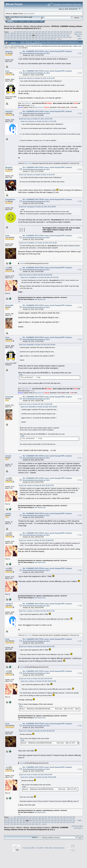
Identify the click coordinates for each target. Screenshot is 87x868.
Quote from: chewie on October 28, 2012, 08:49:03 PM (36, 540)
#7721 (80, 53)
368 (42, 34)
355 (71, 32)
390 (43, 35)
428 (27, 39)
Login (28, 21)
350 (55, 32)
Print (80, 39)
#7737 (80, 641)
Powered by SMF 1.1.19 (31, 848)
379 (9, 35)
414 (52, 37)
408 (33, 37)
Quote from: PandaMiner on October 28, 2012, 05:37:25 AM (38, 243)
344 (37, 32)
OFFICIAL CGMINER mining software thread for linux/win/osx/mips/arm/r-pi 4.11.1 (36, 829)
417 (61, 37)
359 (15, 34)
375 (64, 34)
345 (40, 32)
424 (15, 39)
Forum (32, 105)
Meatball (9, 167)
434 (46, 39)
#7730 (80, 399)
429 (30, 39)
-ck (7, 268)
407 (30, 37)
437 (55, 39)
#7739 (80, 726)
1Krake (22, 263)
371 (52, 34)
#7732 (80, 480)
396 (62, 35)
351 (58, 32)
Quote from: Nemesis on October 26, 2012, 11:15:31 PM (37, 78)
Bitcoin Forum (9, 26)
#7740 (80, 769)
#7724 (80, 169)
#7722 (80, 73)
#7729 (80, 339)
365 (33, 34)
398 (68, 35)
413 (49, 37)
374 (61, 34)
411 (42, 37)
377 (70, 34)
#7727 (80, 270)
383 (21, 35)
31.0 (31, 17)
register (32, 13)
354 (68, 32)
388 (37, 35)
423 (12, 39)
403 (18, 37)
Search (22, 21)
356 (5, 34)
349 (52, 32)
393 (53, 35)
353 (65, 32)
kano (7, 71)
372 (55, 34)
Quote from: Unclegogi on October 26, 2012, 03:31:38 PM (37, 207)
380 (12, 35)
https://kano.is (26, 103)
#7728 (80, 307)
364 (30, 34)
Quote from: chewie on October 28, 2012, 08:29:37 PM (36, 485)
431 (36, 39)
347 (46, 32)
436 (52, 39)
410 (39, 37)
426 (21, 39)
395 (59, 35)
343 (34, 32)
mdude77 (9, 111)
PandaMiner (10, 199)
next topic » (79, 35)
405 (24, 37)
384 (24, 35)
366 (36, 34)
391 (46, 35)
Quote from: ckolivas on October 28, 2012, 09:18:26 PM (37, 731)
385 (27, 35)
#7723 (80, 113)
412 (46, 37)
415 (55, 37)
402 (15, 37)
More (41, 21)
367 (39, 34)
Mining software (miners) (40, 26)
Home (10, 21)
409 (36, 37)
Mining (26, 26)
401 (12, 37)
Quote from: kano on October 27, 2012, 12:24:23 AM (36, 119)
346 (43, 32)
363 (27, 34)
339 (21, 32)
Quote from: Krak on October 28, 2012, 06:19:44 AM (36, 275)
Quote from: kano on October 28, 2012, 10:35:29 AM (36, 404)
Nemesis (9, 51)
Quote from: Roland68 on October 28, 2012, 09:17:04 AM (37, 345)
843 (60, 39)
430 (33, 39)
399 (5, 37)
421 (5, 39)
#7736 (80, 606)
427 (24, 39)
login (25, 13)
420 (70, 37)
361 (21, 34)
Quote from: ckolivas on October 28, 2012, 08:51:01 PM (37, 611)
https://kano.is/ (39, 107)
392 (49, 35)
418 (64, 37)
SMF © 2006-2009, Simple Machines (52, 848)
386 (30, 35)
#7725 (80, 202)
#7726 (80, 238)
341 (28, 32)
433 (42, 39)
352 (62, 32)
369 (46, 34)
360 (18, 34)
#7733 (80, 516)
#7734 (80, 535)
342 (31, 32)
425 (18, 39)
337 (15, 32)
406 (27, 37)
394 (56, 35)
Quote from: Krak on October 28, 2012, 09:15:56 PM (36, 679)
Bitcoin (19, 26)
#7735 (80, 570)
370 (49, 34)
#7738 (80, 673)
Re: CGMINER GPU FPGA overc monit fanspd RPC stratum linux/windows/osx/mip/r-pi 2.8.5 (47, 52)
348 (49, 32)
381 (15, 35)
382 (18, 35)
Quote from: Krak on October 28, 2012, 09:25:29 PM (36, 775)
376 (67, 34)
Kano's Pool (28, 163)
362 (24, 34)
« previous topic (78, 33)
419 (67, 37)
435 (49, 39)
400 (9, 37)
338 (18, 32)
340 (24, 32)
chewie (8, 456)
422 (9, 39)
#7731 (80, 458)
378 (5, 35)
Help (16, 21)
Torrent (8, 19)
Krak (7, 236)
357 (9, 34)
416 (58, 37)
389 (40, 35)
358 (12, 34)
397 (65, 35)
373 (58, 34)
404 (21, 37)
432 (39, 39)
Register (35, 21)
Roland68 (9, 305)
